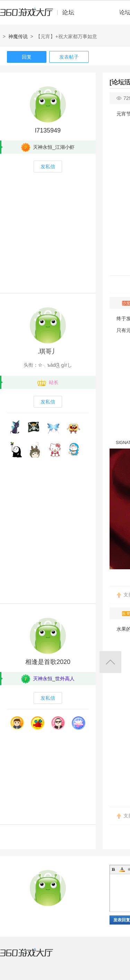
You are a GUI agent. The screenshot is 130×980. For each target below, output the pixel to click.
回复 (27, 57)
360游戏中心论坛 (40, 15)
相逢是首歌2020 (48, 662)
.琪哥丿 (48, 351)
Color (122, 869)
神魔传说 (18, 36)
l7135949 (48, 130)
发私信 (48, 167)
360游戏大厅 (34, 957)
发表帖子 (69, 57)
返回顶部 (110, 662)
